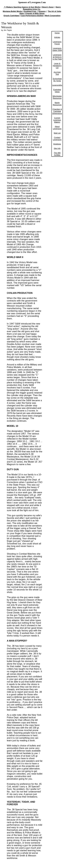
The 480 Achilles (57, 154)
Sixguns (42, 11)
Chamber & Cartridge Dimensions (57, 111)
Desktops (57, 144)
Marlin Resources (57, 104)
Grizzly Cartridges (11, 16)
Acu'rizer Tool (57, 73)
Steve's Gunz (48, 7)
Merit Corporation (53, 16)
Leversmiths (57, 85)
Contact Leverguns (57, 139)
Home (57, 33)
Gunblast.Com (30, 11)
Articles (57, 37)
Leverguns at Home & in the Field (57, 57)
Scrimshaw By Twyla (57, 80)
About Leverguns (57, 128)
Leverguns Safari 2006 (57, 49)
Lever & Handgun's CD (57, 66)
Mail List (57, 133)
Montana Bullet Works (12, 11)
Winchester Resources (57, 97)
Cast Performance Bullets (32, 16)
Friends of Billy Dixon (35, 13)
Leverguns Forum (57, 43)
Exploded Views (57, 91)
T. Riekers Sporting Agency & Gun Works (22, 7)
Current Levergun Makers (57, 120)
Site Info (57, 148)
